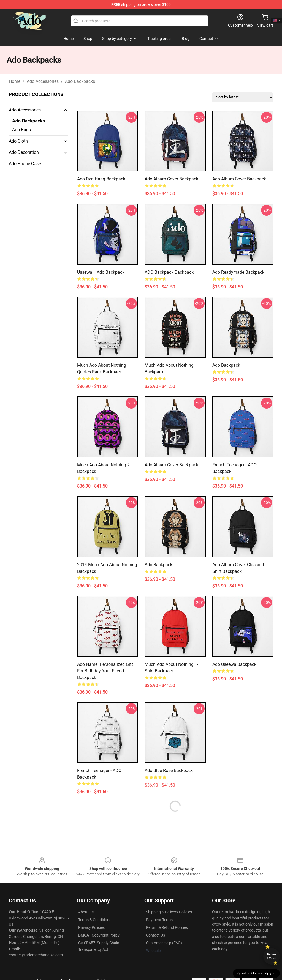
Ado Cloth (18, 141)
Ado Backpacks (80, 81)
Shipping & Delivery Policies (169, 912)
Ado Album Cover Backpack (171, 179)
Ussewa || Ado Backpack (101, 272)
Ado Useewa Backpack (234, 664)
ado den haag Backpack (101, 179)
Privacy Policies (91, 927)
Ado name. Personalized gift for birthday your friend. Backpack (105, 671)
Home (15, 81)
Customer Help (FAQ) (164, 943)
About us (86, 912)
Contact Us (155, 935)
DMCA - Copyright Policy (99, 935)
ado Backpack (226, 365)
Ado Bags (21, 130)
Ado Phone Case (25, 164)
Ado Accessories (43, 81)
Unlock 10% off (272, 956)
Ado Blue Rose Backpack (169, 770)
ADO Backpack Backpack (169, 272)
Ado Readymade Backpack (238, 272)
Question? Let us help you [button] (256, 973)
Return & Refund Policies (167, 927)
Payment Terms (159, 920)
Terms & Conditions (95, 920)
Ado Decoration (24, 152)
